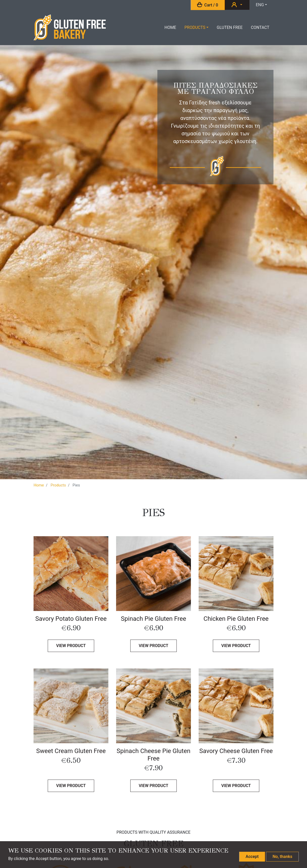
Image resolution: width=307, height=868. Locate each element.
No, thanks (282, 857)
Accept (252, 857)
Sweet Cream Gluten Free (71, 751)
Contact (260, 27)
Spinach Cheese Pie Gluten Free (154, 755)
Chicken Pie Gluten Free (236, 619)
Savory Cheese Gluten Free (236, 751)
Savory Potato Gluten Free (71, 619)
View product (71, 646)
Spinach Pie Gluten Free (154, 619)
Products (195, 27)
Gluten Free (230, 27)
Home (170, 27)
